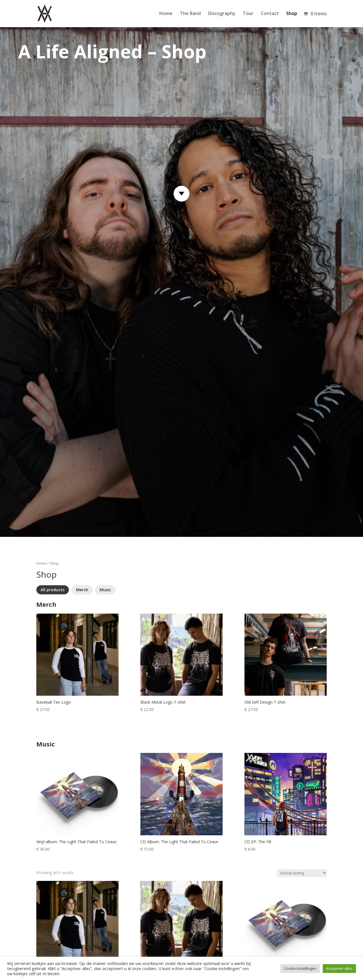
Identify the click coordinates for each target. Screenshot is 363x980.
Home (166, 14)
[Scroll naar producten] (181, 194)
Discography (222, 14)
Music (105, 590)
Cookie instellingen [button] (300, 968)
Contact (270, 14)
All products (52, 590)
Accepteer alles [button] (339, 968)
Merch (82, 590)
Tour (248, 14)
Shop (292, 14)
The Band (190, 14)
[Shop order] (302, 873)
